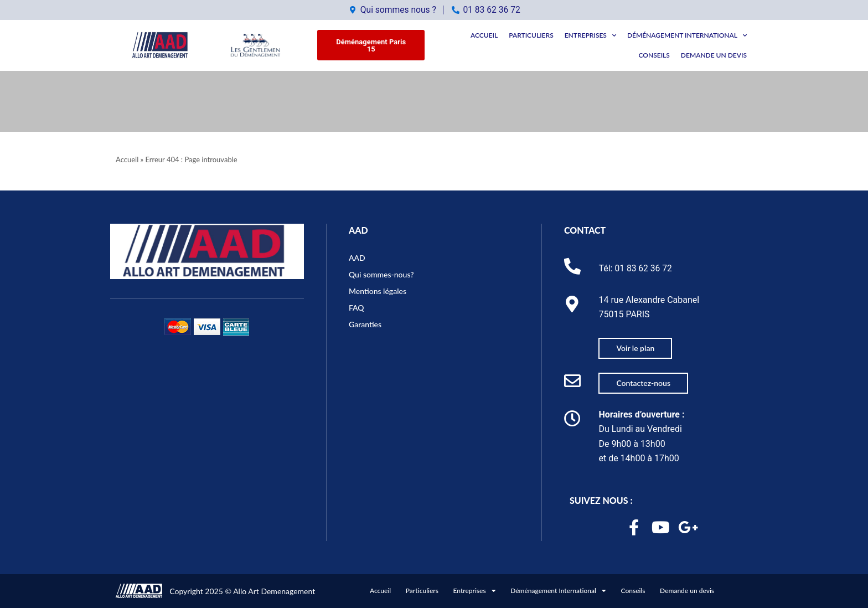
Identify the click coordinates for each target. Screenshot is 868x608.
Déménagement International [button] (687, 35)
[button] (371, 45)
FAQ (356, 305)
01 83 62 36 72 (644, 266)
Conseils (654, 55)
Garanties (365, 321)
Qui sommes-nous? (381, 272)
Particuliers (531, 35)
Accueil (484, 35)
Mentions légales (378, 288)
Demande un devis (714, 55)
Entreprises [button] (590, 35)
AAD (358, 228)
